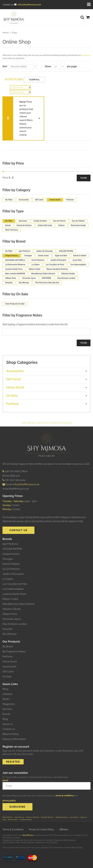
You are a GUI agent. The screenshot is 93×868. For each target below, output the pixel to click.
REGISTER (13, 762)
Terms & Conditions (13, 829)
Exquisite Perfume (47, 817)
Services (7, 709)
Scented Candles (26, 820)
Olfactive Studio (12, 609)
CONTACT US (18, 530)
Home (6, 33)
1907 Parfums (10, 544)
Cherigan (8, 559)
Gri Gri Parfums (11, 569)
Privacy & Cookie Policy (41, 829)
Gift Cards (8, 672)
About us (8, 724)
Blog (5, 719)
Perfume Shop (13, 820)
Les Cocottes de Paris (15, 584)
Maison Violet (10, 599)
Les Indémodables (13, 589)
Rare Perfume (20, 817)
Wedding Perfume (62, 817)
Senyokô (7, 629)
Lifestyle (7, 694)
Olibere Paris (10, 614)
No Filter (9, 200)
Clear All (34, 80)
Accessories (9, 667)
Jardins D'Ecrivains (13, 574)
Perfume (32, 423)
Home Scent (43, 423)
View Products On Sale (15, 304)
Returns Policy (11, 734)
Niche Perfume (8, 817)
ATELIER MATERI (12, 549)
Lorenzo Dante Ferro (14, 594)
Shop (14, 33)
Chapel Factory (11, 554)
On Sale (7, 677)
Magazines (9, 704)
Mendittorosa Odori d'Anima (19, 604)
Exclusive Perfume (33, 817)
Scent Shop (74, 817)
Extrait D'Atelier (11, 564)
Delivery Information (14, 739)
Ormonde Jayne (12, 619)
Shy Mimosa (9, 634)
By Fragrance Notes (14, 652)
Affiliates (64, 829)
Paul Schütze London (15, 624)
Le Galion (8, 579)
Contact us (9, 729)
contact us (86, 55)
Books (6, 699)
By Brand (8, 646)
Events (6, 714)
